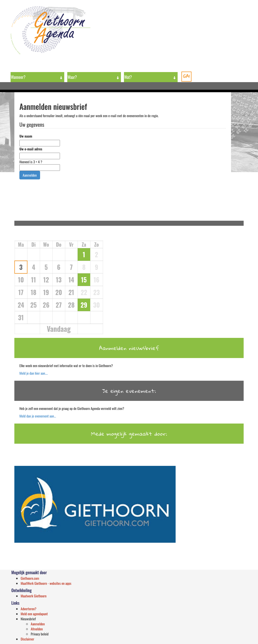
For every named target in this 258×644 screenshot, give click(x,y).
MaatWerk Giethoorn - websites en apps (46, 583)
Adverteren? (28, 609)
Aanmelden (38, 624)
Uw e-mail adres (31, 149)
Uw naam (26, 136)
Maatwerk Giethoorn (34, 596)
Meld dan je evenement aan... (38, 416)
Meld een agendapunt (34, 614)
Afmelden (37, 629)
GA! (186, 76)
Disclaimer (27, 639)
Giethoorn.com (30, 578)
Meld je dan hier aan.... (34, 373)
